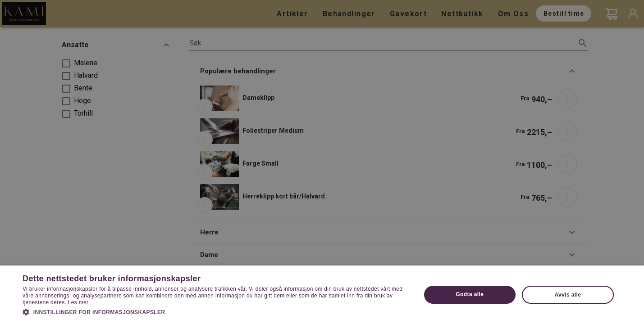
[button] (216, 311)
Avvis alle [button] (568, 295)
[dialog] (322, 162)
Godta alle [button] (470, 294)
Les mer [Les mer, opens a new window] (78, 302)
